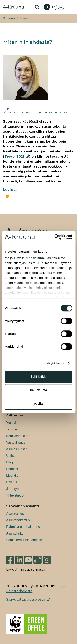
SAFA (63, 112)
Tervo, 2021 (14, 156)
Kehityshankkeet (18, 436)
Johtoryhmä (15, 489)
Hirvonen (51, 112)
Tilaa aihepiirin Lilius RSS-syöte (8, 197)
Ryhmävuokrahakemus (23, 527)
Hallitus (11, 482)
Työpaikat (13, 429)
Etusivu (9, 18)
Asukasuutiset (16, 449)
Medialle (12, 476)
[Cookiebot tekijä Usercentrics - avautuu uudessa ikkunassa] (55, 237)
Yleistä (11, 423)
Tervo (30, 112)
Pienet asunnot (13, 112)
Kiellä (38, 403)
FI (47, 7)
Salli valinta (38, 390)
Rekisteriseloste (19, 591)
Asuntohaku (15, 533)
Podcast (12, 469)
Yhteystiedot (15, 495)
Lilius (39, 112)
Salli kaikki (38, 376)
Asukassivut (15, 514)
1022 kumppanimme (29, 258)
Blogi (10, 462)
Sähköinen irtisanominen (24, 540)
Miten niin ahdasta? (28, 42)
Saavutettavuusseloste (26, 599)
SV (61, 7)
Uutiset (11, 456)
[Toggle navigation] (71, 7)
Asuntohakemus (18, 520)
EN (54, 7)
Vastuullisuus (16, 443)
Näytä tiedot (56, 363)
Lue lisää (10, 190)
